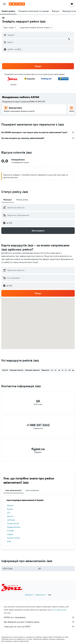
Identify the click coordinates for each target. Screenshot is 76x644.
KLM (9, 541)
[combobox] (10, 27)
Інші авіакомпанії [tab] (13, 490)
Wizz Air (10, 506)
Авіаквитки (29, 595)
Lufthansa (11, 520)
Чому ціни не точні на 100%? (39, 627)
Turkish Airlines (13, 523)
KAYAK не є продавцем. (39, 617)
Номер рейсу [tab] (22, 200)
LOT (9, 513)
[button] (4, 4)
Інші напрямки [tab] (32, 490)
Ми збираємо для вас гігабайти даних (39, 622)
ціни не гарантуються (59, 610)
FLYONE (10, 531)
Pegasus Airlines (14, 527)
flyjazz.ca (38, 449)
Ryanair (10, 509)
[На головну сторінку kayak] (17, 4)
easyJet (10, 534)
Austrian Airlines (14, 538)
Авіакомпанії (40, 595)
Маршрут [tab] (8, 200)
